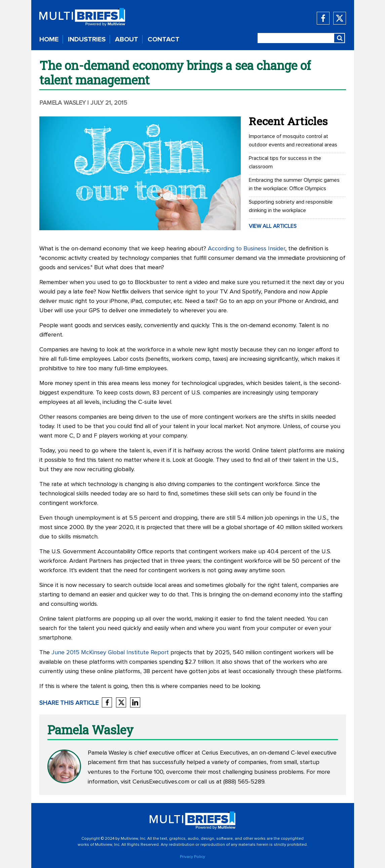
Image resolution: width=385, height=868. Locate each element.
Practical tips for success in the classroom (285, 162)
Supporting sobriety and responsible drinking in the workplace (291, 206)
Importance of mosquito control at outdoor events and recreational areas (293, 141)
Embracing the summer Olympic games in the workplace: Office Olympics (294, 184)
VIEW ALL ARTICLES (273, 226)
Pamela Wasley (63, 103)
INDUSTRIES (87, 39)
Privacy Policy (192, 857)
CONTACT (164, 39)
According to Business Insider (246, 249)
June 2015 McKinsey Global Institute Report (110, 653)
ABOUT (127, 39)
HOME (49, 39)
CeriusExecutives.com (161, 782)
